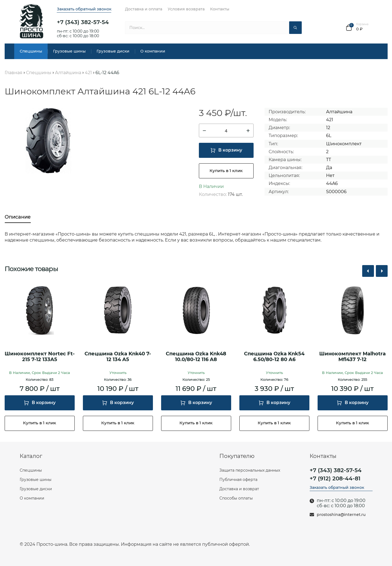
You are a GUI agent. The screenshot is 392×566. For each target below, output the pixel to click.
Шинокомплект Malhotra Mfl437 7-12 (352, 357)
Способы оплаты (236, 498)
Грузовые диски (113, 51)
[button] (368, 271)
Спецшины (31, 51)
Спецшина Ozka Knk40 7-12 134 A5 (118, 357)
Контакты (220, 9)
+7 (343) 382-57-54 (83, 22)
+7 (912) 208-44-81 (335, 478)
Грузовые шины (69, 51)
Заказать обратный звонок (84, 9)
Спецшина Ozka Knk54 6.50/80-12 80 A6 (274, 357)
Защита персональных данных (250, 470)
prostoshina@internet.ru (341, 515)
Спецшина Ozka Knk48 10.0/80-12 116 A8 (196, 357)
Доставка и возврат (239, 489)
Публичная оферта (238, 480)
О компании (153, 51)
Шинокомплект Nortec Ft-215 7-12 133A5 (40, 357)
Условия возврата (186, 9)
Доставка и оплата (144, 9)
